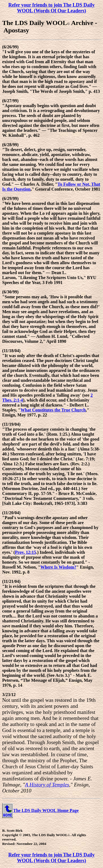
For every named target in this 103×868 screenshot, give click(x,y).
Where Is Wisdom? (58, 567)
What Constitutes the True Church (53, 410)
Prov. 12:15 (25, 552)
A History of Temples (47, 785)
